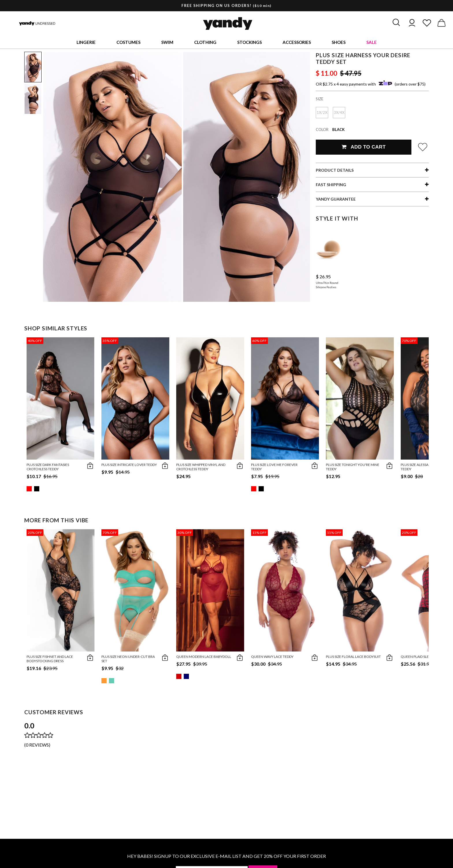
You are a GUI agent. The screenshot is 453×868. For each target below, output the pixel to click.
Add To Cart (364, 147)
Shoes (339, 42)
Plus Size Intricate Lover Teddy (129, 465)
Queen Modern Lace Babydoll (204, 657)
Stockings (249, 42)
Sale (372, 42)
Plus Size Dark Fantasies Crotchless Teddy (48, 467)
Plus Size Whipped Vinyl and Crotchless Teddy (201, 467)
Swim (167, 42)
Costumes (128, 42)
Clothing (205, 42)
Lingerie (86, 42)
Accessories (297, 42)
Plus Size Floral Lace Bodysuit (353, 657)
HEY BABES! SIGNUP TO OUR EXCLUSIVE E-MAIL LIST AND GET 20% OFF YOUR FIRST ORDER (226, 856)
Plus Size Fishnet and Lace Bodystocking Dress (50, 659)
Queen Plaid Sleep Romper (424, 657)
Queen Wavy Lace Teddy (272, 657)
